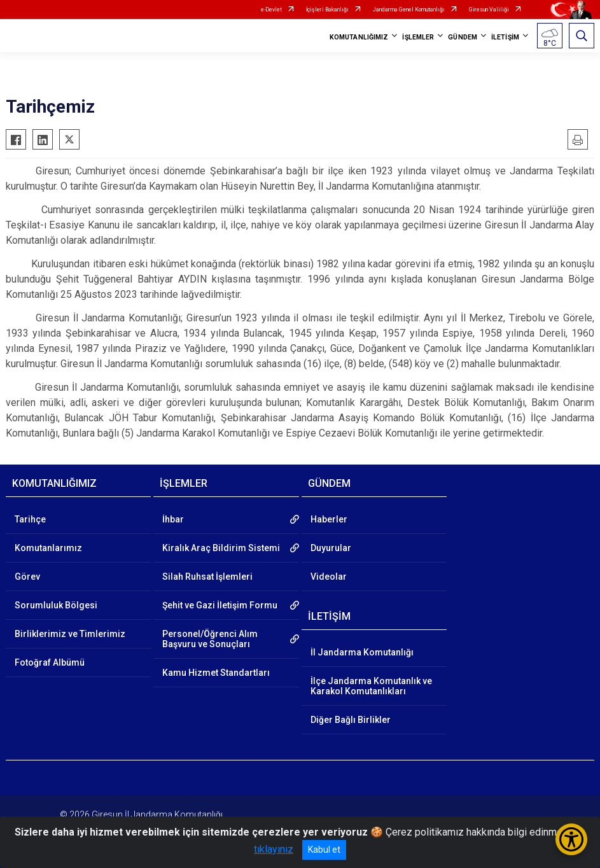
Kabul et (324, 850)
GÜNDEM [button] (463, 37)
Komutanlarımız (48, 548)
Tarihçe (30, 519)
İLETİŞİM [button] (505, 37)
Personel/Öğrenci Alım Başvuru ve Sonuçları (210, 639)
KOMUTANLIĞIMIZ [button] (359, 37)
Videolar (329, 577)
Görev (27, 577)
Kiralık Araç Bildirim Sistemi (221, 548)
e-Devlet (271, 10)
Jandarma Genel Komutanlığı (409, 10)
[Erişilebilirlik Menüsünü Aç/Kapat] (571, 839)
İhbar (173, 519)
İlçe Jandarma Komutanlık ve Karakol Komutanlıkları (371, 686)
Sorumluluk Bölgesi (56, 605)
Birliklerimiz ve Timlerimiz (70, 634)
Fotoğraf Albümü (50, 662)
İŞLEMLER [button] (418, 37)
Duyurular (331, 548)
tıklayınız (274, 849)
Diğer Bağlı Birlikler (351, 720)
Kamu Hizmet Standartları (216, 673)
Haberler (329, 519)
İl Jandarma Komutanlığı (362, 652)
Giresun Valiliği (489, 10)
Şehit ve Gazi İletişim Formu (220, 605)
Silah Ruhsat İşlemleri (207, 577)
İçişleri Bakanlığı (327, 10)
